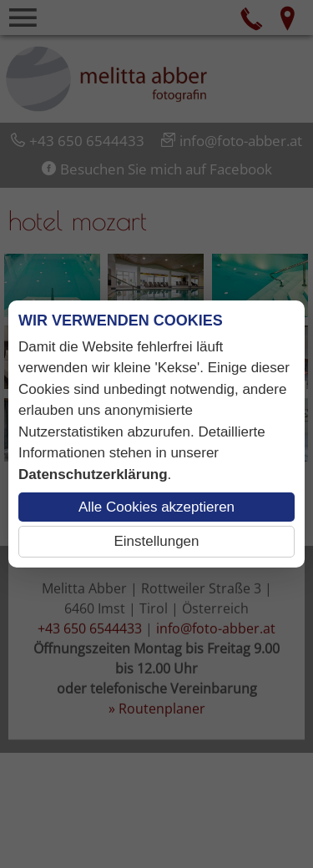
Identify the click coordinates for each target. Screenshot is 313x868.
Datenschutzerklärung (93, 474)
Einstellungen (156, 541)
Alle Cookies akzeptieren (156, 507)
